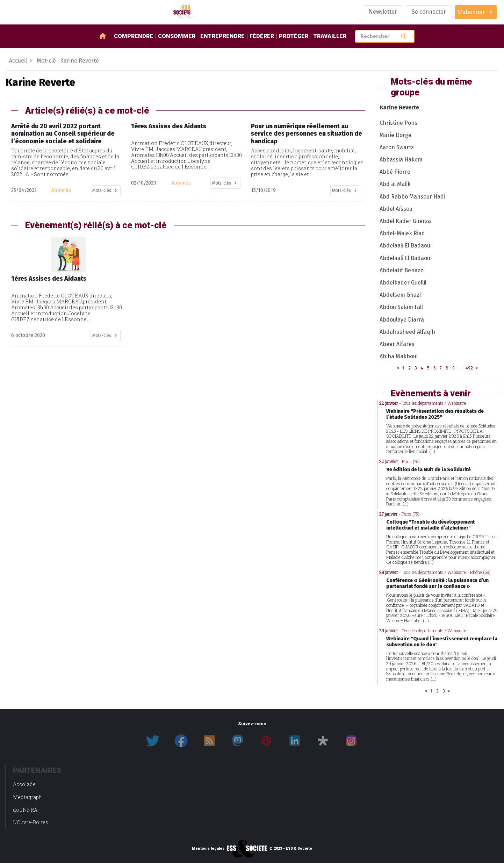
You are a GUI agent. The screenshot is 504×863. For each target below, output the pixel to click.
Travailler (330, 36)
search (404, 36)
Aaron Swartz (397, 147)
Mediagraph (27, 797)
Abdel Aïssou (396, 209)
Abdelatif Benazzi (402, 270)
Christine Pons (398, 123)
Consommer (177, 36)
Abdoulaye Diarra (402, 320)
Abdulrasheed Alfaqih (407, 332)
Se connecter (429, 12)
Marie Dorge (395, 135)
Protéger (294, 36)
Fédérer (262, 36)
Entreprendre (222, 36)
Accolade (24, 784)
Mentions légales (208, 849)
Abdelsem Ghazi (400, 295)
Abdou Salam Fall (401, 307)
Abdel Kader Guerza (405, 221)
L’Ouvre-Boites (31, 822)
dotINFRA (25, 810)
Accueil (18, 61)
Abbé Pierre (395, 172)
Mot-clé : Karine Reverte (68, 61)
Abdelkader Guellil (403, 283)
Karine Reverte (399, 107)
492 (469, 368)
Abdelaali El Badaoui (406, 246)
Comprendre (134, 36)
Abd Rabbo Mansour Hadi (412, 197)
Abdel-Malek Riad (402, 233)
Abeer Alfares (397, 344)
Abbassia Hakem (401, 160)
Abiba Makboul (399, 356)
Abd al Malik (395, 184)
